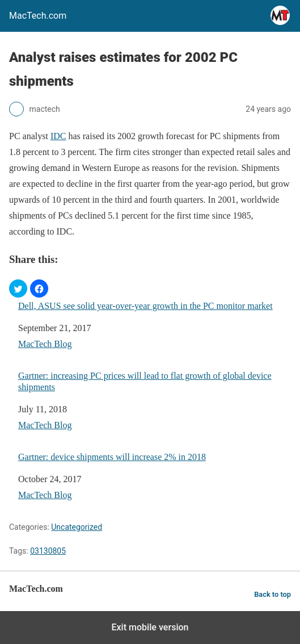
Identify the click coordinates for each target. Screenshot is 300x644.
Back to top (272, 594)
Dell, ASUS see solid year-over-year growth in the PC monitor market (145, 306)
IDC (58, 136)
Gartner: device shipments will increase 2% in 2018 (112, 457)
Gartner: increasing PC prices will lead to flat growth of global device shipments (145, 381)
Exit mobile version (150, 627)
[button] (18, 288)
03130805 (48, 551)
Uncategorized (77, 527)
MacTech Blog (45, 344)
